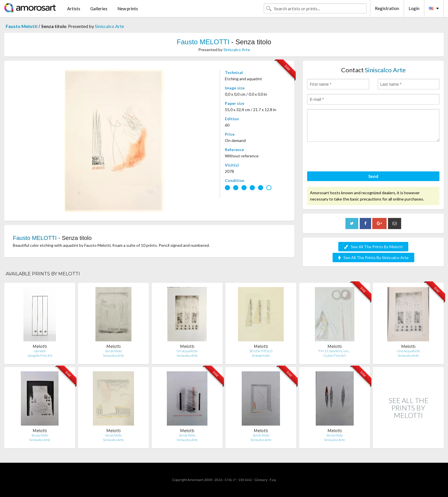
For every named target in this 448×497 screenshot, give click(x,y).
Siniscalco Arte (109, 26)
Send (373, 176)
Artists (74, 9)
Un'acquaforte (187, 351)
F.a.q (273, 480)
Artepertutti (261, 355)
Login (414, 8)
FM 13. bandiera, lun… (335, 351)
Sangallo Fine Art (40, 355)
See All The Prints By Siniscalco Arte (373, 257)
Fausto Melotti (22, 26)
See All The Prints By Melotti (373, 247)
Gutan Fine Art (335, 355)
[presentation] (351, 157)
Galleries (99, 9)
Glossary (261, 480)
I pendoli (40, 351)
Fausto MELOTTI (203, 42)
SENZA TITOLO (261, 351)
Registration (387, 8)
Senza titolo (113, 351)
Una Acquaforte (408, 351)
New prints (128, 9)
